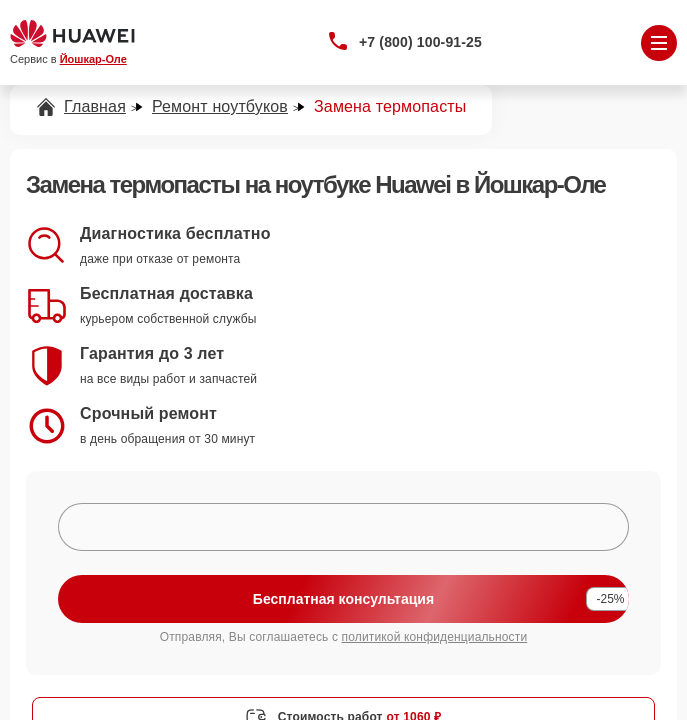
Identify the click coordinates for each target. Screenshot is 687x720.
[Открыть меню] (659, 43)
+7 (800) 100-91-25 (420, 42)
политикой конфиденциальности (435, 637)
